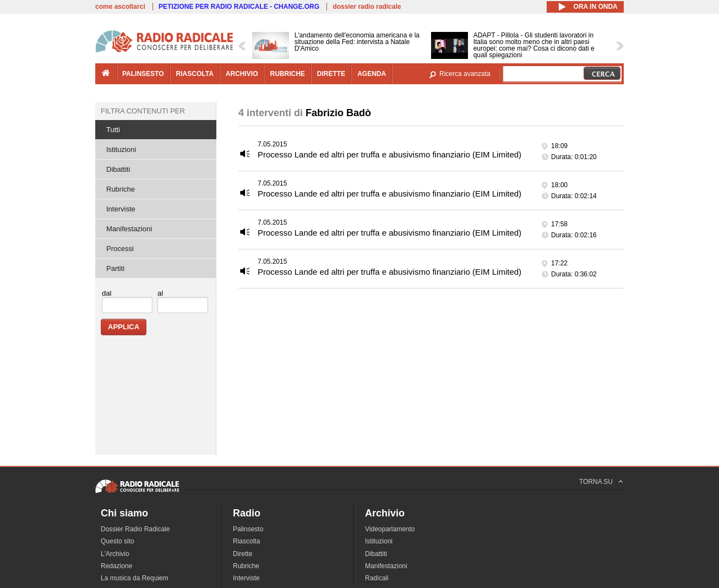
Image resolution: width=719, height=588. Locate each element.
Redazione (116, 566)
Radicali (377, 578)
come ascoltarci (120, 7)
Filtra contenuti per (143, 111)
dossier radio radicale (367, 7)
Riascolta (246, 541)
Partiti (115, 268)
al (160, 293)
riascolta (195, 74)
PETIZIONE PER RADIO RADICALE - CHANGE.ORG (239, 7)
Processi (120, 249)
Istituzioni (121, 149)
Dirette (243, 554)
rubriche (287, 74)
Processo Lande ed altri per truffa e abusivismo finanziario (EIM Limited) (390, 154)
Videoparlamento (390, 529)
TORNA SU (596, 482)
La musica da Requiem (135, 578)
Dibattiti (118, 169)
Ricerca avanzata (465, 74)
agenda (372, 74)
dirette (331, 74)
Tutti (113, 130)
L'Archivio (115, 554)
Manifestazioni (129, 229)
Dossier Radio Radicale (135, 529)
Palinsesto (248, 529)
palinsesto (143, 74)
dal (107, 293)
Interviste (121, 209)
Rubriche (121, 189)
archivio (242, 74)
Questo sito (118, 541)
